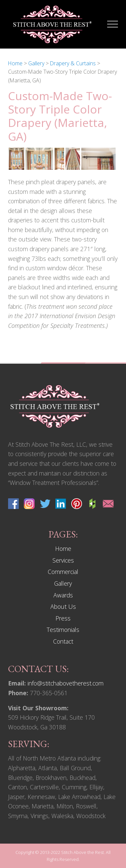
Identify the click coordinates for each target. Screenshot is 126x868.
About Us (63, 606)
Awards (63, 595)
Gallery (63, 583)
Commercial (63, 572)
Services (63, 560)
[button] (113, 24)
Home (63, 549)
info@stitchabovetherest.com (66, 683)
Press (63, 618)
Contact (63, 641)
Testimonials (63, 630)
